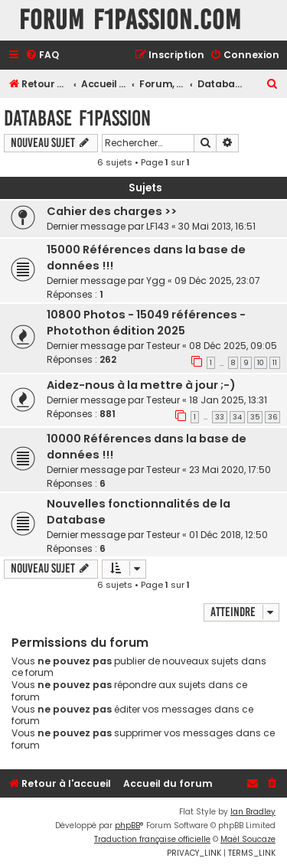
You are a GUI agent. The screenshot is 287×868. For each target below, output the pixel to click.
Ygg (156, 281)
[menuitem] (42, 55)
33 (220, 417)
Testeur (163, 346)
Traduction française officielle (152, 839)
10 (261, 363)
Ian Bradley (253, 812)
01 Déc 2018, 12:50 (228, 535)
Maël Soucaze (248, 839)
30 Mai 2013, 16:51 (217, 226)
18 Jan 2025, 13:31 (228, 400)
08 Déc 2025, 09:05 (233, 346)
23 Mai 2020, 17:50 (230, 470)
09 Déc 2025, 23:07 (217, 281)
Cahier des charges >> (112, 211)
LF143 (158, 226)
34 (237, 417)
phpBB (127, 826)
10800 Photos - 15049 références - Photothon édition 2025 (146, 323)
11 (275, 363)
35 (255, 417)
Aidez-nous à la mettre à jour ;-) (141, 385)
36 (272, 417)
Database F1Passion (77, 118)
